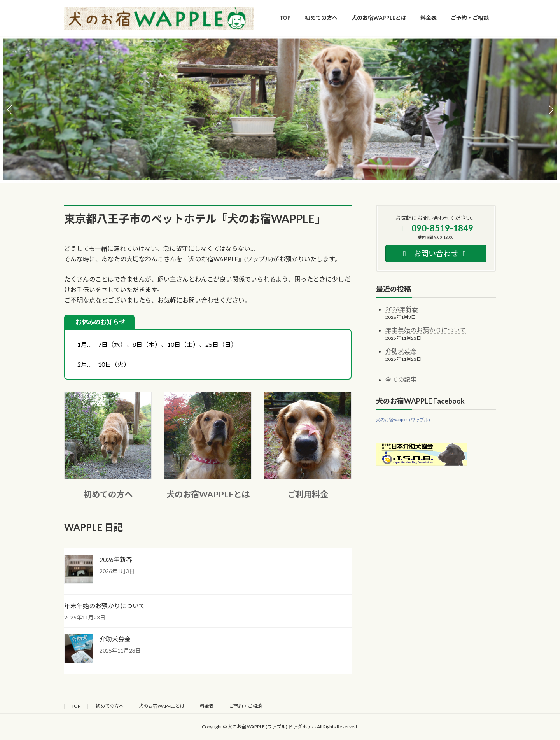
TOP (76, 706)
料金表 (207, 706)
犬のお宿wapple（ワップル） (404, 420)
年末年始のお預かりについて (105, 606)
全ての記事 (401, 379)
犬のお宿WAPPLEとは (208, 494)
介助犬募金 (115, 639)
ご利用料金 (308, 494)
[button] (265, 178)
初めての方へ (108, 494)
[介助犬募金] (79, 649)
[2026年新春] (79, 570)
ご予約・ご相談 (245, 706)
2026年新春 (116, 559)
